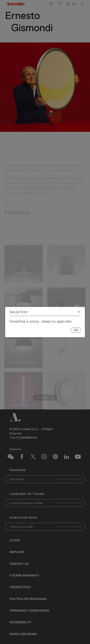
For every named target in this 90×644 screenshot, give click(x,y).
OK (76, 330)
